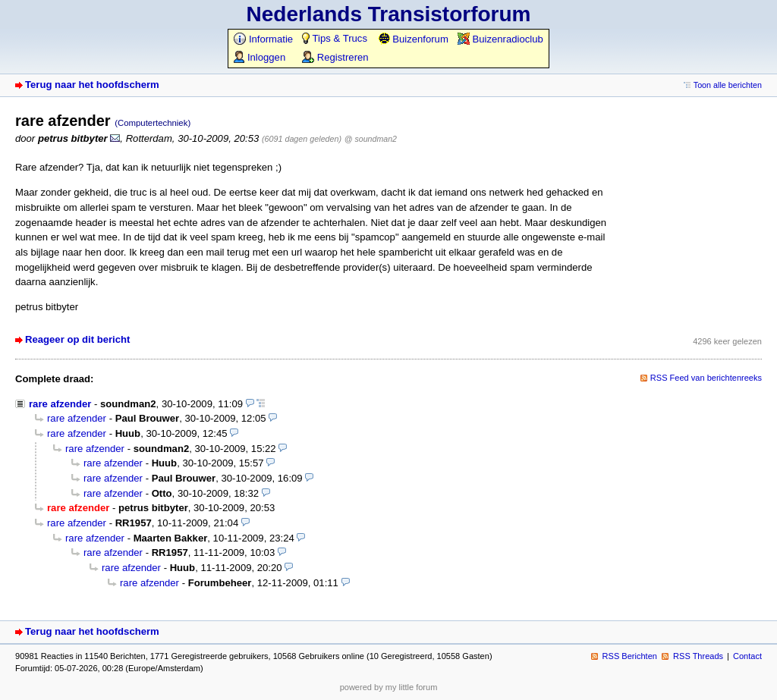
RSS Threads (698, 656)
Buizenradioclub (500, 39)
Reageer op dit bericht (77, 339)
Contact (747, 656)
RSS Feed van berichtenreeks (706, 378)
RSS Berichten (630, 656)
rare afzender (60, 404)
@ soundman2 (371, 139)
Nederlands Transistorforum (389, 14)
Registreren (335, 57)
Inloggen (260, 57)
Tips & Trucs (335, 38)
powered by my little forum (389, 687)
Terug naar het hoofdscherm (92, 85)
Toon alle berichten (728, 85)
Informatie (263, 39)
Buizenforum (413, 39)
